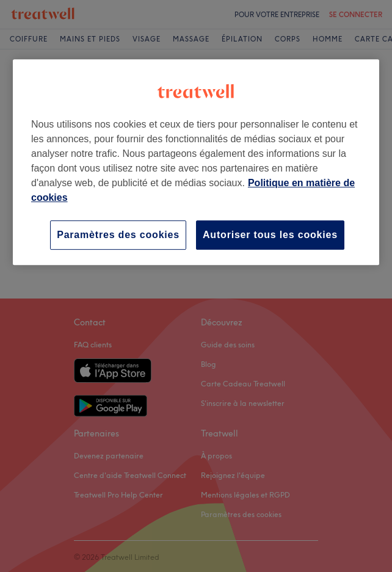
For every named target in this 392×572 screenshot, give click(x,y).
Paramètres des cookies (118, 235)
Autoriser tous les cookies (270, 235)
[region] (196, 162)
